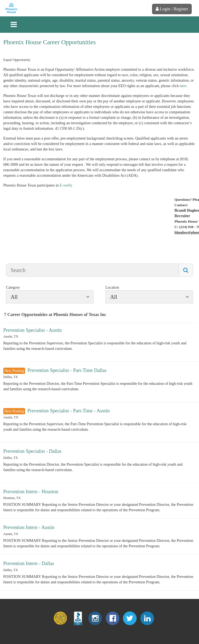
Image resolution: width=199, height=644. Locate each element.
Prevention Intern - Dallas (29, 563)
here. (184, 86)
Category (13, 287)
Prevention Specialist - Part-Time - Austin (68, 411)
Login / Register (172, 9)
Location (112, 287)
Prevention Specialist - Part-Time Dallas (67, 370)
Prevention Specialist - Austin (32, 330)
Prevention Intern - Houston (31, 492)
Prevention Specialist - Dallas (32, 451)
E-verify (66, 185)
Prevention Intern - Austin (29, 527)
